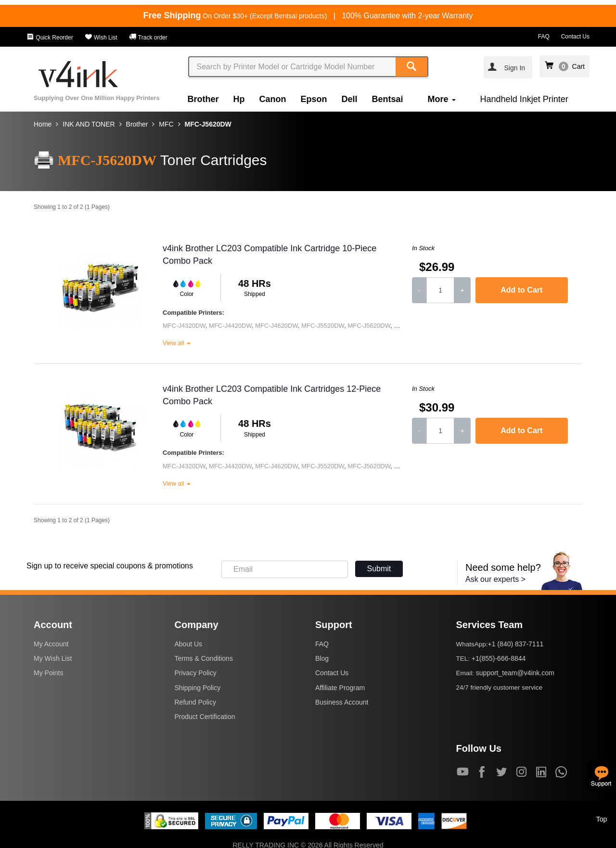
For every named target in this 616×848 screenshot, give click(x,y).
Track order (148, 38)
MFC (166, 124)
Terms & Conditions (204, 658)
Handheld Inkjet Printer (524, 99)
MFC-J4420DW (230, 326)
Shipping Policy (198, 688)
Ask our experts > (495, 579)
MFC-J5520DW (323, 326)
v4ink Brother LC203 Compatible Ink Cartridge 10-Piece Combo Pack (269, 255)
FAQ (544, 37)
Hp (239, 99)
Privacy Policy (196, 673)
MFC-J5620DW (208, 124)
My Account (51, 644)
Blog (322, 658)
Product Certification (205, 717)
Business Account (342, 702)
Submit (379, 569)
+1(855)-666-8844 (499, 658)
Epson (314, 99)
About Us (189, 644)
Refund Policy (195, 702)
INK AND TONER (89, 124)
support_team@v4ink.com (515, 673)
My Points (48, 673)
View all (177, 343)
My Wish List (53, 658)
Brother (203, 99)
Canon (273, 99)
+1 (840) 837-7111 (516, 644)
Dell (350, 99)
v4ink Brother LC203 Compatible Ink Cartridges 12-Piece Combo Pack (272, 395)
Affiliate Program (340, 688)
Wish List (101, 38)
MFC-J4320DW (184, 326)
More (442, 99)
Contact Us (575, 37)
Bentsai (388, 99)
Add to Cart (521, 290)
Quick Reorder (50, 38)
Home (43, 124)
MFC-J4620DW (276, 326)
